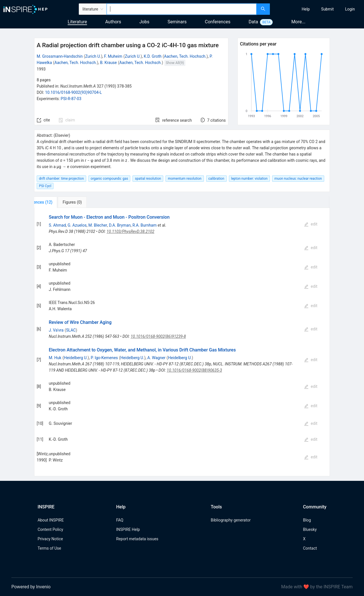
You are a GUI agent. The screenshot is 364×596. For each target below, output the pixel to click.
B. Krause (108, 63)
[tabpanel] (182, 342)
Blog (307, 520)
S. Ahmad (57, 225)
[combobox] (182, 9)
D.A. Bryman (120, 225)
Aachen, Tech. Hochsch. (185, 56)
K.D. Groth (153, 56)
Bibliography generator (231, 520)
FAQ (120, 520)
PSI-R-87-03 (71, 99)
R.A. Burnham (145, 225)
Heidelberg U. (76, 358)
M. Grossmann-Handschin (60, 56)
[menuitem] (306, 9)
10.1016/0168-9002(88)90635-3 (194, 370)
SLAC (71, 330)
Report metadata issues (137, 539)
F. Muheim (113, 56)
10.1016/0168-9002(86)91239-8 (158, 336)
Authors (113, 22)
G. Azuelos (77, 225)
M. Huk (55, 358)
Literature (77, 22)
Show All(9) (175, 63)
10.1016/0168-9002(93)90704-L (73, 92)
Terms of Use (49, 548)
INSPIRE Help (128, 529)
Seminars (177, 22)
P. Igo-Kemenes (104, 358)
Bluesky (310, 529)
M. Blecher (98, 225)
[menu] (318, 9)
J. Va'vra (56, 330)
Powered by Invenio (31, 587)
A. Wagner (156, 358)
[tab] (53, 202)
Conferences (218, 22)
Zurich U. (93, 56)
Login (350, 9)
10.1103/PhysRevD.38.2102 (131, 231)
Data (253, 22)
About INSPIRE (51, 520)
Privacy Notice (50, 539)
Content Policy (50, 529)
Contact (310, 548)
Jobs (144, 22)
